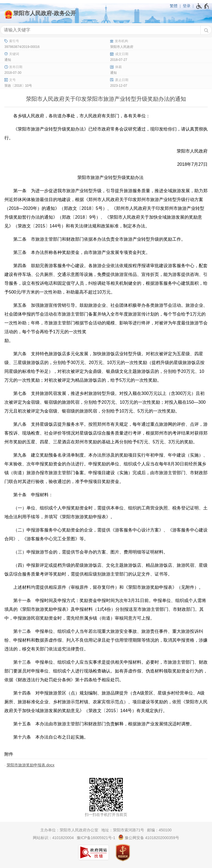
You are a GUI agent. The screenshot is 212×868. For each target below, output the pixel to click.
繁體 (174, 6)
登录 (187, 6)
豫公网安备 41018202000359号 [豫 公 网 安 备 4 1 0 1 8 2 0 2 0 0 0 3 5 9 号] (149, 837)
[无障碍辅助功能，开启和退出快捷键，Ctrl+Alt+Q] (203, 6)
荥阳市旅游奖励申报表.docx (31, 765)
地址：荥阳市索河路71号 (123, 830)
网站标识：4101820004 (53, 838)
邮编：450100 (159, 830)
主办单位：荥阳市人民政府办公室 (69, 830)
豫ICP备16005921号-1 (96, 838)
